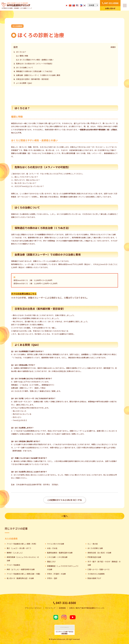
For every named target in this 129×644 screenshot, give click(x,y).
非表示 (113, 47)
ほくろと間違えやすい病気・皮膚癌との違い (37, 60)
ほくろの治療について (25, 67)
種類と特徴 (24, 56)
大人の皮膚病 (17, 26)
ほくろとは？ (21, 52)
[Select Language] (93, 5)
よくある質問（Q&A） (25, 83)
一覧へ (65, 516)
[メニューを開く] (125, 5)
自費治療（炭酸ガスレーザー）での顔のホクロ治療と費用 (38, 75)
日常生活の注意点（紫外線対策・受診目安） (33, 79)
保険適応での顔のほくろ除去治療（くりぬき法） (35, 71)
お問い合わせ (110, 8)
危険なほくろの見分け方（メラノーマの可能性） (35, 64)
